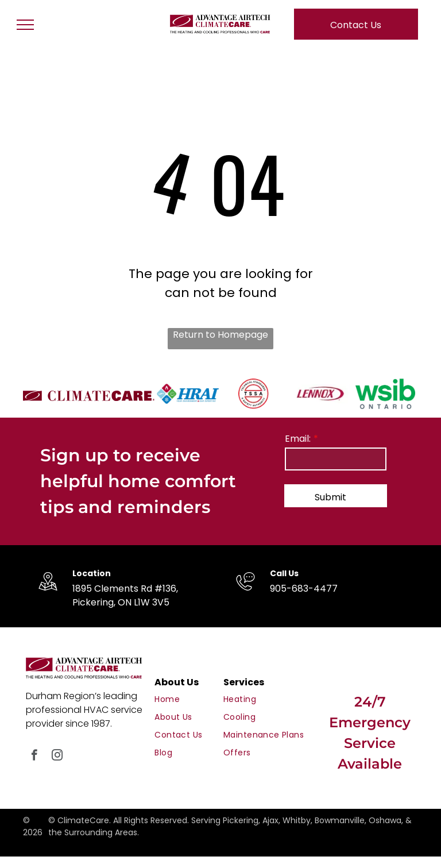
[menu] (25, 25)
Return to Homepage (220, 335)
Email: (298, 439)
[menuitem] (196, 699)
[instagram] (57, 757)
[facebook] (34, 757)
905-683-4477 (304, 589)
